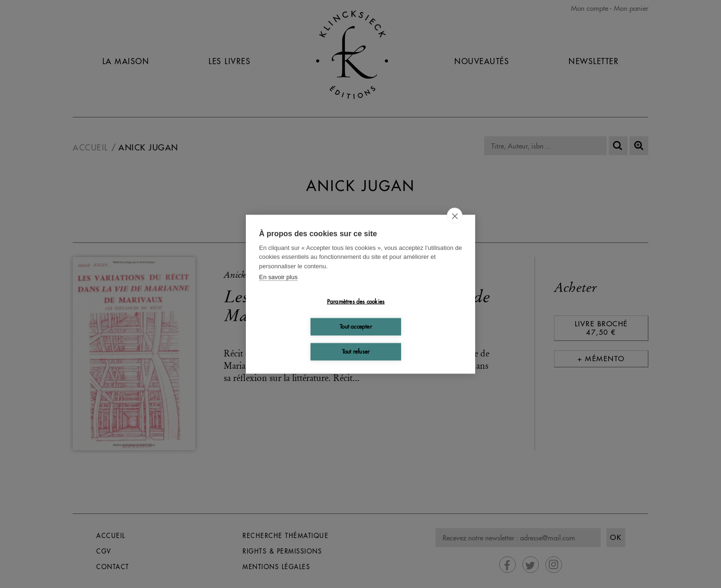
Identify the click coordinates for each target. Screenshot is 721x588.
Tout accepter (356, 327)
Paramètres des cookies (356, 302)
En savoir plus (278, 277)
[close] (455, 215)
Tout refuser (356, 352)
